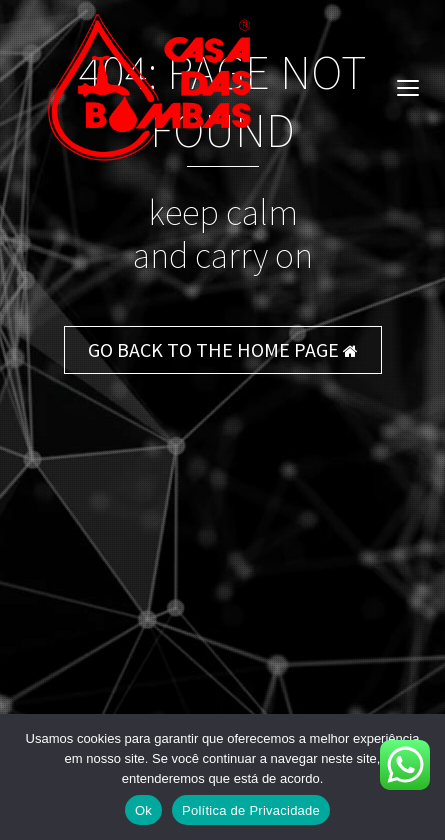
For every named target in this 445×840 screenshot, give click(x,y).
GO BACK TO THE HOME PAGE (223, 349)
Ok (143, 810)
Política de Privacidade (251, 810)
